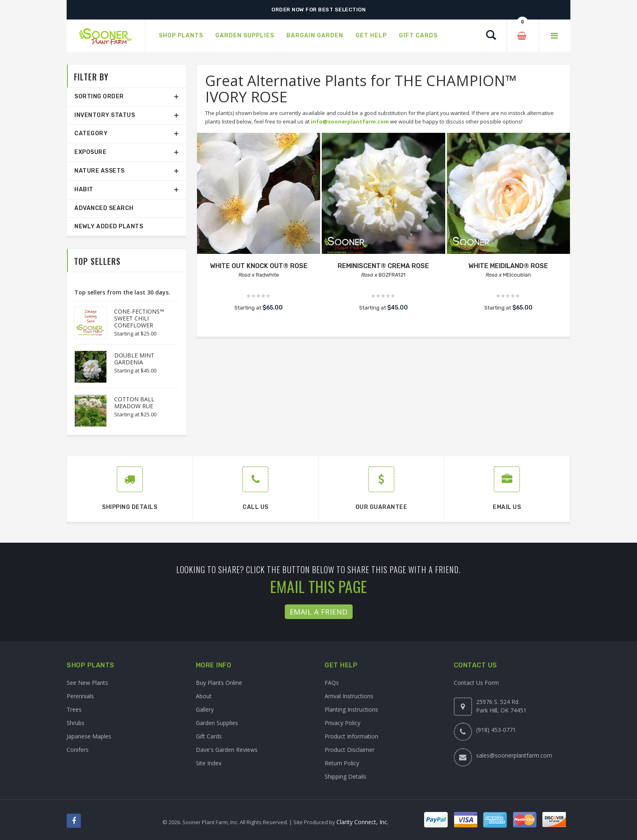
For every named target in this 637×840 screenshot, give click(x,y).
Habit (84, 189)
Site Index (209, 763)
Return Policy (342, 763)
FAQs (332, 683)
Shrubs (76, 723)
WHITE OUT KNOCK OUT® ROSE (259, 266)
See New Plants (87, 683)
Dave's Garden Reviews (227, 750)
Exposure (90, 152)
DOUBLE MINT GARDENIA (134, 359)
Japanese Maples (89, 736)
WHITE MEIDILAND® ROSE (508, 266)
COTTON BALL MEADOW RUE (134, 403)
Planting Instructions (351, 709)
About (204, 696)
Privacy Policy (342, 723)
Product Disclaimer (350, 750)
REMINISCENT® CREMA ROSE (383, 266)
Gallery (205, 709)
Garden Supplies (217, 723)
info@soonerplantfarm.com (350, 121)
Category (91, 133)
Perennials (80, 696)
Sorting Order (99, 96)
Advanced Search (104, 208)
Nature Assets (100, 171)
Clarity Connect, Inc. (362, 822)
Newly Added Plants (109, 226)
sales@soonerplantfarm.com (514, 755)
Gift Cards (209, 736)
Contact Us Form (476, 683)
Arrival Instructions (349, 696)
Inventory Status (105, 115)
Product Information (351, 736)
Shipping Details (346, 776)
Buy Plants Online (219, 683)
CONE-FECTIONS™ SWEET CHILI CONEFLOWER (139, 318)
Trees (74, 709)
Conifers (78, 750)
